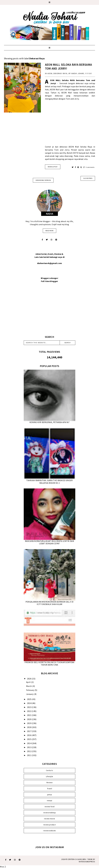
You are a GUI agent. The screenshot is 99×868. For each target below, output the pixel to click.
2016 (29, 735)
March (29, 686)
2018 (29, 727)
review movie (50, 819)
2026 (29, 679)
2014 (29, 743)
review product (49, 825)
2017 (29, 731)
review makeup (49, 813)
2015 (29, 739)
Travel (49, 789)
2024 (29, 703)
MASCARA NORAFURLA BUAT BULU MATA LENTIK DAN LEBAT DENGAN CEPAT (49, 542)
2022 (29, 711)
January (30, 694)
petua (50, 795)
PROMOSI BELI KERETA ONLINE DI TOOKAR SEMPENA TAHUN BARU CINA (49, 664)
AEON (50, 73)
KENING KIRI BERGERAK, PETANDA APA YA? (49, 422)
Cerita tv (49, 770)
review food (49, 807)
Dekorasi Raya (60, 73)
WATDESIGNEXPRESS (87, 862)
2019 (29, 723)
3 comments (89, 167)
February (30, 690)
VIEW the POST (53, 167)
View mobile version (43, 180)
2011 (29, 755)
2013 (29, 747)
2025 (29, 699)
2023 (29, 707)
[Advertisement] (70, 124)
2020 (29, 719)
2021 (29, 715)
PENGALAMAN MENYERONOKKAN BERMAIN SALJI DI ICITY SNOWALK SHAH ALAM (49, 603)
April (29, 682)
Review (49, 782)
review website (49, 831)
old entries (88, 178)
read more (49, 231)
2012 (29, 751)
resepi (50, 800)
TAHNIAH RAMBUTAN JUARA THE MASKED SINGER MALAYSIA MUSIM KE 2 (49, 482)
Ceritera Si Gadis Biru (77, 859)
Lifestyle (50, 776)
